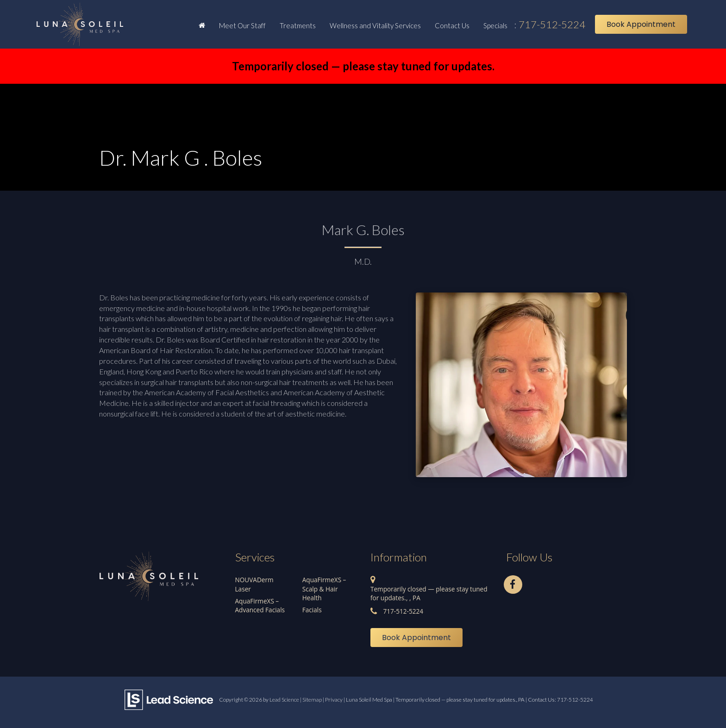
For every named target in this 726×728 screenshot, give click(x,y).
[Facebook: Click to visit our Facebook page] (513, 583)
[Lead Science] (169, 699)
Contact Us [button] (452, 25)
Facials (312, 610)
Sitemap (312, 700)
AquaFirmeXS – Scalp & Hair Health (324, 589)
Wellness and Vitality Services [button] (375, 25)
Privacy (334, 700)
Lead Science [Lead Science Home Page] (284, 700)
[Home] (202, 25)
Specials (495, 25)
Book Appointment (641, 24)
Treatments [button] (298, 25)
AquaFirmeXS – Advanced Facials (260, 605)
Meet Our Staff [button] (242, 25)
